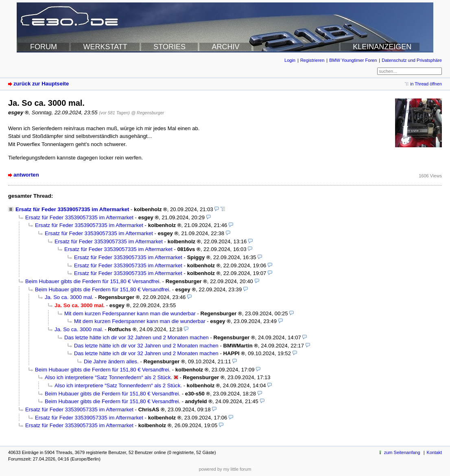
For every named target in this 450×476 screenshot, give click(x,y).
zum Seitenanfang (402, 452)
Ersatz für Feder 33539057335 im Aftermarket (72, 209)
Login (290, 60)
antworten (26, 175)
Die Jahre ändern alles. (111, 361)
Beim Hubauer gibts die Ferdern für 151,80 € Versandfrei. (93, 281)
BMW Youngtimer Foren (353, 60)
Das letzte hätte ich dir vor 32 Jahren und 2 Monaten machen (137, 337)
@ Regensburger (147, 113)
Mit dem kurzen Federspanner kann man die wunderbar (130, 313)
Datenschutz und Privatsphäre (412, 60)
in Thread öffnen (426, 84)
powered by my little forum (225, 469)
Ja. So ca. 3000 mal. (69, 297)
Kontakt (434, 452)
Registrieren (312, 60)
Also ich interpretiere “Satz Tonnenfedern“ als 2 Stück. (108, 377)
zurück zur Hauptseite (41, 84)
